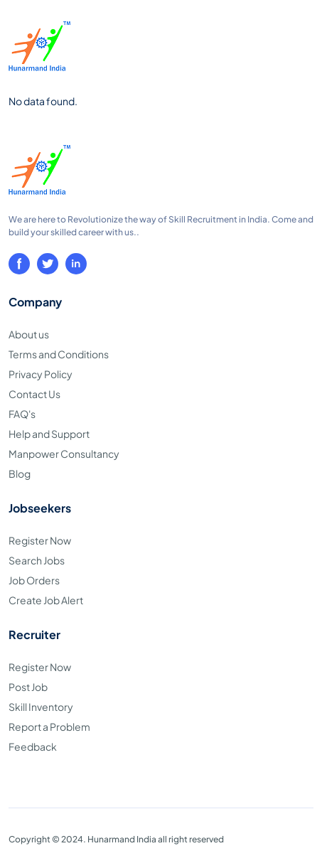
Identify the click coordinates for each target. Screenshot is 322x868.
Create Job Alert (46, 600)
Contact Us (34, 394)
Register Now (40, 540)
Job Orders (34, 580)
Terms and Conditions (59, 354)
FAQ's (22, 414)
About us (29, 334)
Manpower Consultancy (64, 454)
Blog (20, 473)
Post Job (28, 687)
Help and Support (49, 434)
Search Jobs (37, 560)
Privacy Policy (41, 374)
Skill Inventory (41, 707)
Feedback (33, 746)
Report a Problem (49, 727)
